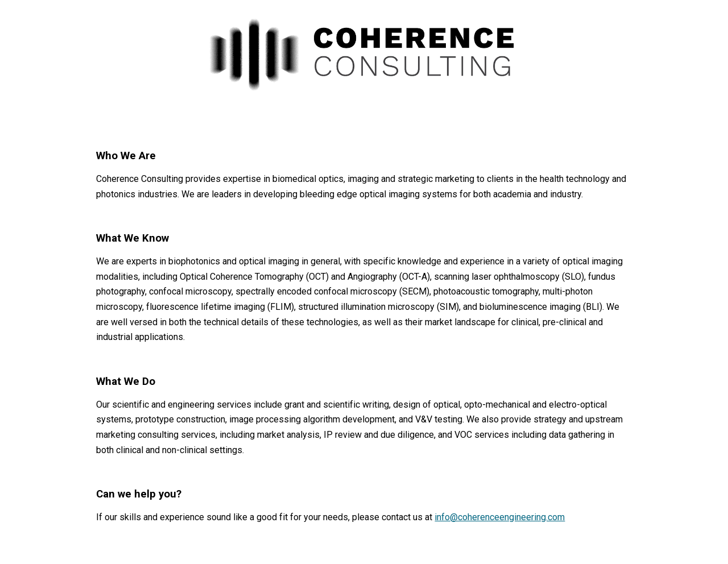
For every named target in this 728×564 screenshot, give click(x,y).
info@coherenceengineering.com (500, 517)
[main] (364, 336)
